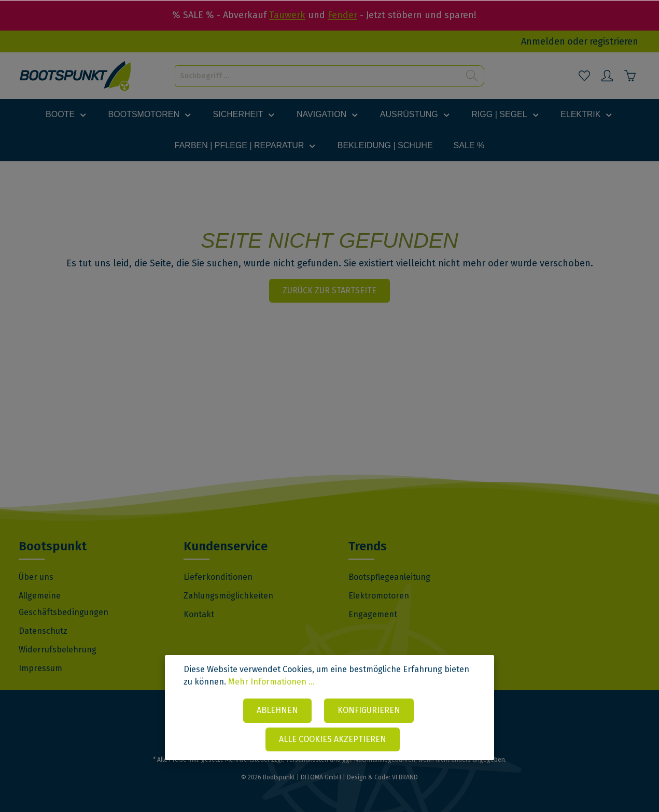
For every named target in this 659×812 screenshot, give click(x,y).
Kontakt (199, 614)
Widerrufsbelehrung (58, 650)
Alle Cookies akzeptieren (333, 740)
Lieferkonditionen (218, 577)
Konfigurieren (369, 711)
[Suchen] (472, 76)
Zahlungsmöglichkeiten (228, 596)
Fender (342, 15)
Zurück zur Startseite (329, 290)
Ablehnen (277, 711)
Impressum (40, 668)
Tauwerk (287, 15)
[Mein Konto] (607, 76)
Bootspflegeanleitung (389, 577)
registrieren (614, 41)
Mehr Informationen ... (271, 683)
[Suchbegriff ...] (318, 76)
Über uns (36, 577)
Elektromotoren (379, 596)
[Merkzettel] (584, 76)
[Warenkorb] (630, 76)
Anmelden (543, 41)
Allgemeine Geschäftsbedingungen (64, 604)
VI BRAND (405, 777)
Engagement (373, 614)
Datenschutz (43, 631)
